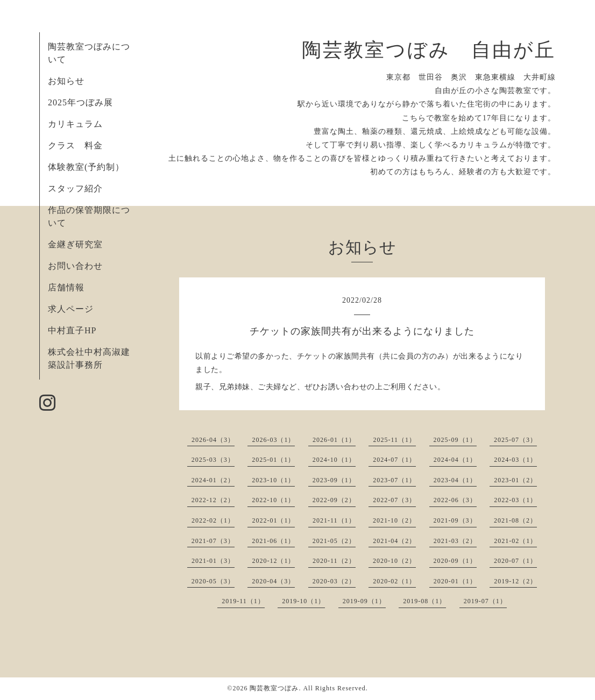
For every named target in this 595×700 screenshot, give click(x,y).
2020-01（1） (455, 581)
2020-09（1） (455, 561)
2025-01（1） (273, 460)
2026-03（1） (273, 440)
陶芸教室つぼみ (274, 688)
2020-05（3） (213, 581)
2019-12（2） (515, 581)
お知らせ (66, 81)
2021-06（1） (273, 541)
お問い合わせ (75, 266)
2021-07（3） (213, 541)
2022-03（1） (515, 500)
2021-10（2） (394, 520)
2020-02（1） (394, 581)
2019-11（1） (243, 601)
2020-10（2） (394, 561)
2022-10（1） (273, 500)
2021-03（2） (455, 541)
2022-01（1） (273, 520)
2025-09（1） (455, 440)
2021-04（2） (394, 541)
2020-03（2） (334, 581)
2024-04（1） (455, 460)
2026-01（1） (334, 440)
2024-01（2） (213, 480)
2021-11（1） (334, 520)
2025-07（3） (515, 440)
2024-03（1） (515, 460)
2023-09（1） (334, 480)
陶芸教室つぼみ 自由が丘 (429, 50)
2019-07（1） (485, 601)
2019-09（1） (364, 601)
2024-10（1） (334, 460)
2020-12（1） (273, 561)
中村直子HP (72, 330)
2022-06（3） (455, 500)
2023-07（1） (394, 480)
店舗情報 (66, 287)
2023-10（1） (273, 480)
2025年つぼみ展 (80, 102)
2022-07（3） (394, 500)
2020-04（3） (273, 581)
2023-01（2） (515, 480)
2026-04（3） (213, 440)
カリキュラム (75, 124)
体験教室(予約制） (86, 167)
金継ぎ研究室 (75, 244)
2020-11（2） (334, 561)
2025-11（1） (394, 440)
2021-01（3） (213, 561)
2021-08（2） (515, 520)
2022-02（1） (213, 520)
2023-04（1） (455, 480)
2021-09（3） (455, 520)
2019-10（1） (303, 601)
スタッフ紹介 (75, 188)
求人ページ (71, 309)
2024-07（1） (394, 460)
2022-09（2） (334, 500)
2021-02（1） (515, 541)
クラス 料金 (80, 145)
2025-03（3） (213, 460)
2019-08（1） (424, 601)
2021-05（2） (334, 541)
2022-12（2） (213, 500)
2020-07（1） (515, 561)
